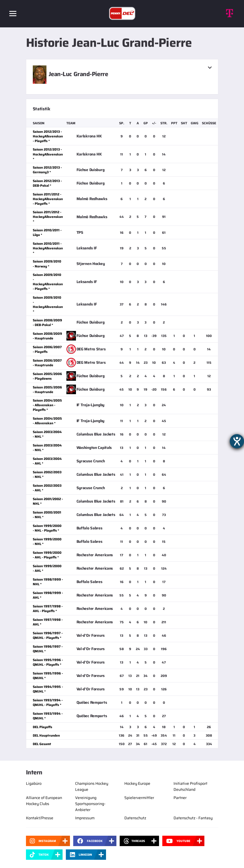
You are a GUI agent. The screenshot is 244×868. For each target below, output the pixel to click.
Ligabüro (34, 783)
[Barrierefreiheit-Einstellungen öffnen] (237, 441)
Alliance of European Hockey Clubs (44, 801)
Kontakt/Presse (40, 818)
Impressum (85, 818)
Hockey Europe (137, 783)
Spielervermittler (139, 798)
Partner (180, 798)
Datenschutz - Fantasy (193, 818)
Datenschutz (135, 818)
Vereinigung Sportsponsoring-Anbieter (90, 804)
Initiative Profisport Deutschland (190, 786)
